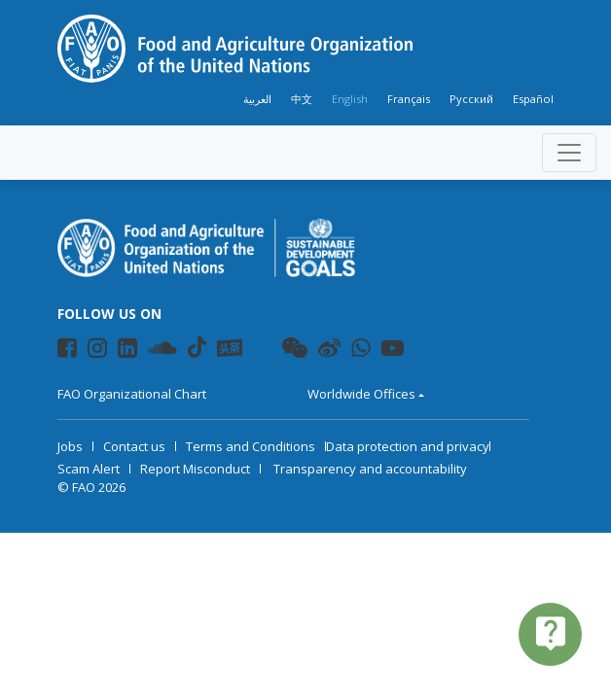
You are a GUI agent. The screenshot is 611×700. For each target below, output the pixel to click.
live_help (551, 633)
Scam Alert (89, 469)
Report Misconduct (195, 469)
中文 (302, 99)
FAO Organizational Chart (132, 394)
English (350, 99)
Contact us (134, 446)
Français (409, 99)
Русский (471, 99)
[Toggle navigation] (569, 153)
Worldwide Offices (361, 394)
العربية (257, 99)
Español (533, 99)
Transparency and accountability (370, 469)
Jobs (70, 446)
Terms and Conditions (251, 446)
